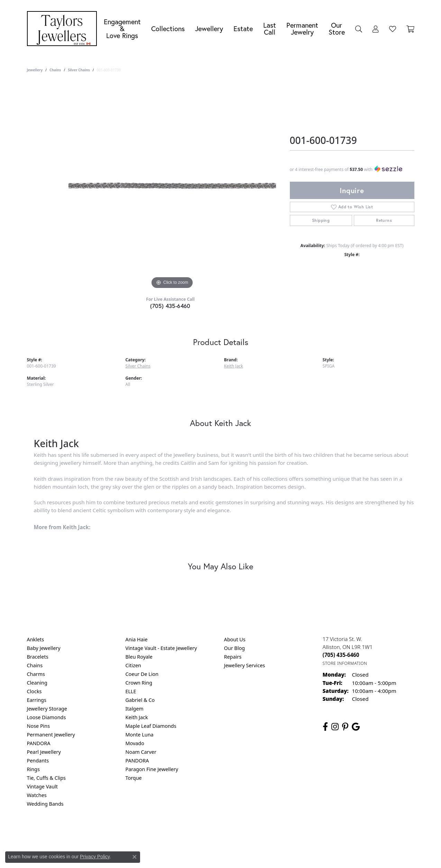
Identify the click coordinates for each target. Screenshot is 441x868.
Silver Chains (79, 70)
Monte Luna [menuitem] (140, 735)
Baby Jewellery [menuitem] (44, 648)
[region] (172, 187)
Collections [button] (168, 29)
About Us (235, 639)
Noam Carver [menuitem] (141, 752)
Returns (384, 220)
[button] (359, 29)
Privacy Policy (186, 832)
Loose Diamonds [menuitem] (47, 717)
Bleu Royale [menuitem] (139, 657)
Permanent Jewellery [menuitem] (51, 735)
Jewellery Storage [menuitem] (47, 709)
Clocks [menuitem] (34, 691)
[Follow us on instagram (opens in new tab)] (335, 727)
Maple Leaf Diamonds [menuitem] (151, 726)
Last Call (270, 29)
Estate (243, 29)
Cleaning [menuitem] (37, 683)
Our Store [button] (337, 29)
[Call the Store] (341, 655)
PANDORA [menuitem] (39, 743)
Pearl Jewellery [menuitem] (44, 752)
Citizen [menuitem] (134, 665)
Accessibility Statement (279, 832)
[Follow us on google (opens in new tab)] (356, 727)
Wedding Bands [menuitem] (45, 804)
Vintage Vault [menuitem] (42, 786)
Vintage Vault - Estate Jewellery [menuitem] (161, 648)
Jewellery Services (245, 665)
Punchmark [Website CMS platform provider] (233, 854)
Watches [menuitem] (37, 795)
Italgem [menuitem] (135, 709)
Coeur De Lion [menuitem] (142, 674)
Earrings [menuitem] (37, 700)
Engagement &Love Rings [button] (122, 29)
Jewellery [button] (209, 29)
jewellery (35, 70)
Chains (55, 70)
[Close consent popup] (135, 857)
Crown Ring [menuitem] (139, 683)
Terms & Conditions (228, 832)
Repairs (233, 657)
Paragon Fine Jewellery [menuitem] (152, 769)
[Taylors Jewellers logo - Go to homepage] (64, 29)
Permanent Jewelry (302, 29)
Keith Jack (234, 366)
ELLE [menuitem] (131, 691)
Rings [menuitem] (33, 769)
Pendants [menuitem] (38, 761)
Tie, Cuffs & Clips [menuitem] (47, 778)
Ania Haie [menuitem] (137, 639)
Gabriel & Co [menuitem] (140, 700)
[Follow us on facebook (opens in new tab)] (325, 727)
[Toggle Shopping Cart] (410, 29)
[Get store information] (345, 663)
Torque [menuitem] (134, 778)
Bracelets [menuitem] (38, 657)
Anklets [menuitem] (36, 639)
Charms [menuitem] (36, 674)
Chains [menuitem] (35, 665)
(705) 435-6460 (170, 306)
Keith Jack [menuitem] (137, 717)
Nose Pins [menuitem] (39, 726)
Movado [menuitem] (135, 743)
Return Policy (152, 832)
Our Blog (235, 648)
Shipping (321, 220)
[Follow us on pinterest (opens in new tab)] (345, 727)
